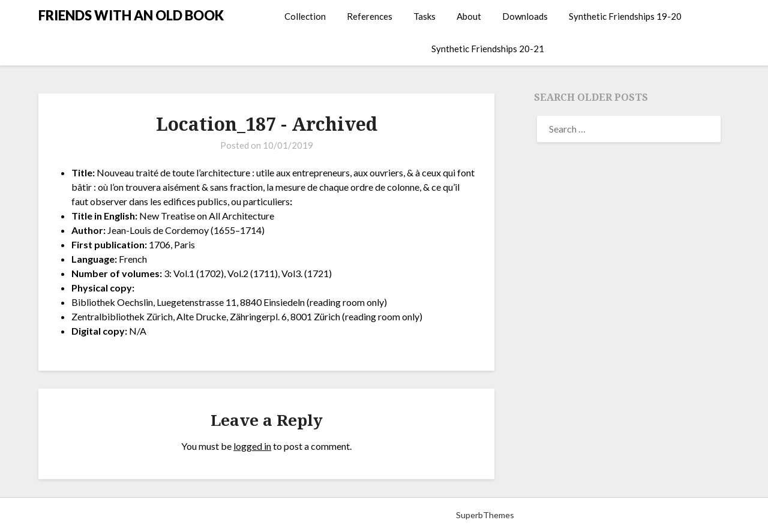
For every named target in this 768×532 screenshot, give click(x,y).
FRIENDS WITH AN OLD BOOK (131, 15)
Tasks (424, 16)
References (370, 16)
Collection (305, 16)
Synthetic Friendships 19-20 (625, 16)
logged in (252, 446)
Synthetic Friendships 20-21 (488, 49)
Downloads (525, 16)
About (469, 16)
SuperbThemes (485, 515)
